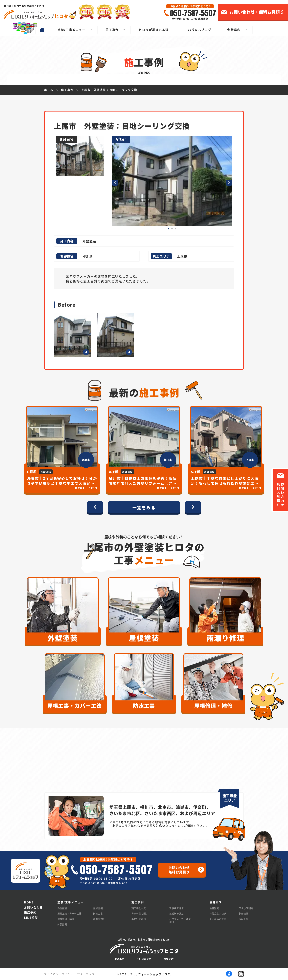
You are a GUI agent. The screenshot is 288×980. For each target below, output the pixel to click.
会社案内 (214, 908)
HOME (29, 902)
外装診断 (62, 924)
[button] (115, 183)
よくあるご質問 (218, 919)
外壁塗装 (62, 908)
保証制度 (244, 919)
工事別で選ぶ (176, 908)
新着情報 (244, 914)
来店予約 (30, 912)
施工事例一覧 (139, 908)
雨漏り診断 (99, 919)
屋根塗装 (98, 908)
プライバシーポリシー (59, 974)
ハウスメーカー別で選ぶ (180, 920)
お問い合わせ (33, 907)
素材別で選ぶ (139, 919)
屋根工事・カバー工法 (69, 914)
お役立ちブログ (218, 914)
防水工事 (98, 914)
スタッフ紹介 (246, 908)
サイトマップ (86, 974)
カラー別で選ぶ (140, 914)
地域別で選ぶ (176, 914)
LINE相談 (31, 918)
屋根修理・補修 (66, 919)
